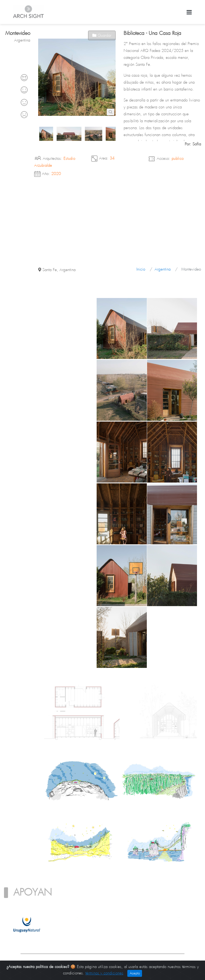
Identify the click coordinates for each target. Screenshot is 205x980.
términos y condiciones (104, 973)
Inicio (141, 269)
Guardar (102, 35)
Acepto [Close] (135, 973)
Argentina (163, 269)
